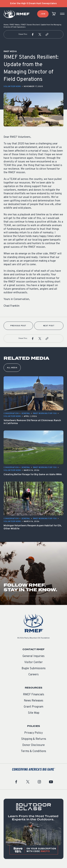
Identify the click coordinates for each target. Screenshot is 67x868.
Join (43, 14)
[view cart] (54, 14)
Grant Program (33, 707)
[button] (33, 34)
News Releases (34, 701)
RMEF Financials (34, 695)
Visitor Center (33, 662)
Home (6, 25)
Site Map (34, 713)
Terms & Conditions (33, 751)
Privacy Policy (33, 733)
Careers (33, 675)
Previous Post (18, 326)
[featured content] (33, 829)
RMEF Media (15, 25)
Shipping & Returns (34, 739)
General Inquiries (33, 656)
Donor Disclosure (33, 745)
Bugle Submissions (34, 669)
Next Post (49, 326)
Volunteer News (12, 87)
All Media (12, 368)
